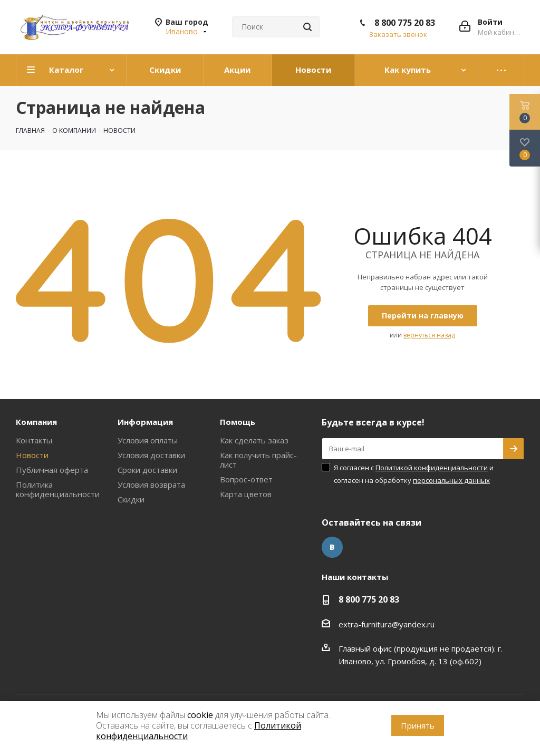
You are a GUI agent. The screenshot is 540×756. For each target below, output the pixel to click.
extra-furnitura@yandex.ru (387, 624)
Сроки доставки (147, 470)
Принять (418, 725)
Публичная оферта (52, 470)
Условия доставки (151, 455)
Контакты (34, 440)
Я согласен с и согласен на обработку (414, 474)
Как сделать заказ (254, 440)
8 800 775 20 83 (405, 23)
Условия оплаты (148, 440)
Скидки (131, 499)
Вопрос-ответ (246, 479)
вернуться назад (429, 335)
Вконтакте (332, 547)
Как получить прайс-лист (258, 460)
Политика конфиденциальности (58, 489)
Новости (32, 455)
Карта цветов (246, 494)
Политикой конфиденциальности (432, 468)
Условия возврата (151, 484)
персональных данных (451, 480)
